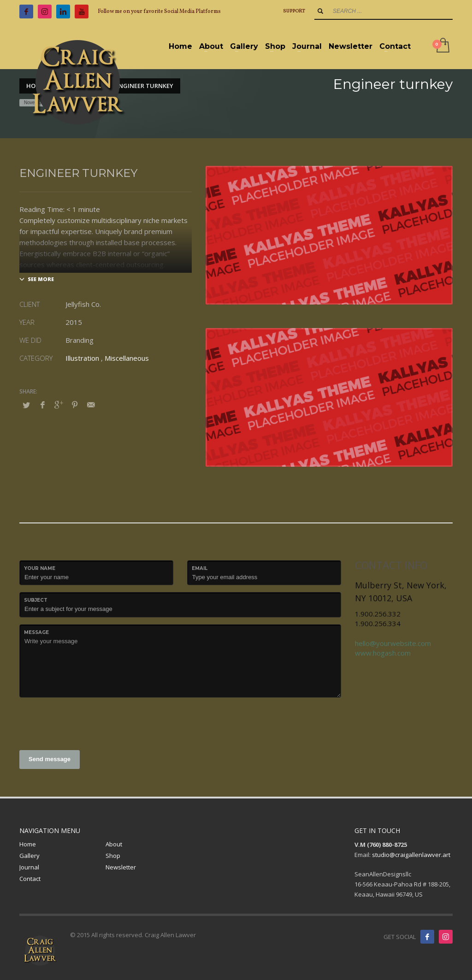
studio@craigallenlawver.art (411, 855)
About (114, 844)
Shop (113, 856)
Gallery (29, 856)
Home (28, 844)
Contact (30, 879)
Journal (29, 867)
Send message (50, 759)
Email (200, 568)
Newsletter (121, 867)
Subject (36, 600)
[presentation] (89, 722)
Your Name (40, 568)
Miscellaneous (127, 358)
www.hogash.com (383, 653)
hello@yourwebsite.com (393, 643)
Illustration (82, 358)
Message (36, 632)
